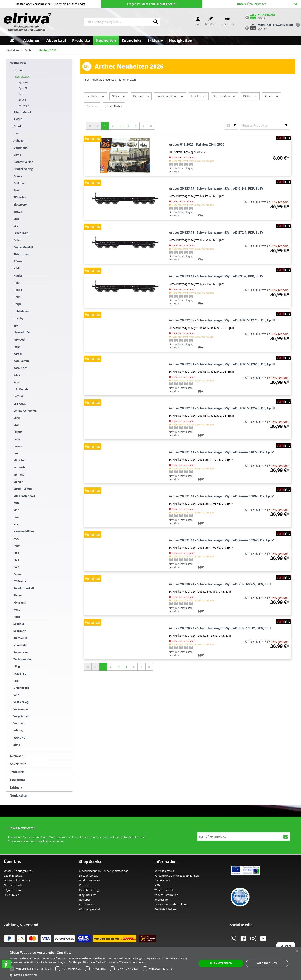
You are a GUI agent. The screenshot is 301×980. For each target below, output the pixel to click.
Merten (18, 482)
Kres (16, 382)
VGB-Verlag (21, 702)
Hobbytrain (21, 311)
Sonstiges (24, 106)
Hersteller (96, 96)
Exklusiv (16, 788)
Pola (16, 567)
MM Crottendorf (24, 496)
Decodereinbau (89, 876)
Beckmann (21, 148)
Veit (16, 695)
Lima (17, 439)
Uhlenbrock (21, 688)
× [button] (297, 951)
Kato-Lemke (21, 361)
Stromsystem (225, 96)
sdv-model (20, 645)
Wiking (18, 730)
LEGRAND (20, 403)
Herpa (18, 304)
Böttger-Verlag (23, 162)
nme (16, 517)
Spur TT (23, 88)
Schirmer (19, 631)
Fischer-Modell (23, 247)
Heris (17, 297)
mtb (16, 503)
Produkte (17, 772)
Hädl (17, 268)
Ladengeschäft (13, 876)
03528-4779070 (167, 4)
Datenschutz (162, 880)
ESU (16, 226)
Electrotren (21, 204)
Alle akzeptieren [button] (221, 963)
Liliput (18, 432)
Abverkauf (18, 764)
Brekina (19, 183)
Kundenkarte (87, 904)
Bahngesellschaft (170, 96)
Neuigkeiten (19, 795)
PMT (16, 560)
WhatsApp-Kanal (89, 909)
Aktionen (17, 756)
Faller (17, 240)
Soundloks (18, 780)
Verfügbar (116, 106)
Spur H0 (23, 82)
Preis (92, 106)
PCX (16, 539)
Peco (17, 546)
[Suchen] (156, 22)
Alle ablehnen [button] (267, 963)
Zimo (17, 745)
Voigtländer (21, 716)
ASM (16, 133)
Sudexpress (21, 652)
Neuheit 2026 (22, 77)
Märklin (19, 460)
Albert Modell (23, 112)
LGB (16, 425)
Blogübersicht (88, 895)
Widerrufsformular (166, 895)
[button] (6, 964)
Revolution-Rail (24, 588)
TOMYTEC (20, 674)
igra (16, 325)
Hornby (18, 318)
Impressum (161, 900)
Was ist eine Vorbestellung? (171, 904)
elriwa (18, 212)
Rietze (18, 595)
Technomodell (23, 659)
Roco (17, 617)
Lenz (17, 418)
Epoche (199, 96)
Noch (17, 524)
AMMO (18, 119)
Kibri (17, 375)
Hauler (18, 276)
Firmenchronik (13, 885)
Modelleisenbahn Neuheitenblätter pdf (103, 871)
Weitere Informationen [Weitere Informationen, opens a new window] (132, 962)
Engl (16, 219)
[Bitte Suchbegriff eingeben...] (117, 22)
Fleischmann (22, 254)
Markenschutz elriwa (17, 880)
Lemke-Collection (25, 411)
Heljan (18, 290)
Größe (119, 96)
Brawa (18, 176)
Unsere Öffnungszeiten (18, 871)
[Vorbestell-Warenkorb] (268, 27)
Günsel (18, 261)
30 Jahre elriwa (13, 890)
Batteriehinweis (164, 871)
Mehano (19, 475)
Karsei (18, 354)
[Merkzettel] (211, 22)
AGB (157, 885)
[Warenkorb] (259, 17)
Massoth (19, 467)
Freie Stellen (12, 895)
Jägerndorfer (22, 332)
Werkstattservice (90, 880)
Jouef (17, 347)
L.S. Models (21, 389)
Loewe (18, 446)
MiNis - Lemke (23, 489)
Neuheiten (18, 63)
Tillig (17, 666)
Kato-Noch (20, 368)
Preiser (18, 574)
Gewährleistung (89, 890)
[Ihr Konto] (198, 22)
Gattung (141, 96)
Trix (16, 681)
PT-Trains (20, 581)
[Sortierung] (265, 125)
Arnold (18, 126)
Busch (17, 190)
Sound (271, 96)
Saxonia (19, 624)
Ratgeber (85, 900)
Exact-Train (21, 233)
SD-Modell (20, 638)
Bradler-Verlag (23, 169)
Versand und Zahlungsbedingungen (177, 876)
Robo (17, 610)
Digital (250, 96)
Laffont (18, 396)
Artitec (18, 70)
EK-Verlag (20, 197)
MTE (16, 510)
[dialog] (150, 963)
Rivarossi (19, 602)
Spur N (23, 94)
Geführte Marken (165, 909)
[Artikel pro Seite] (231, 125)
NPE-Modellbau (24, 531)
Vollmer (19, 723)
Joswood (19, 340)
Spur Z (22, 100)
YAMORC (19, 737)
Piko (16, 553)
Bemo (17, 155)
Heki (17, 283)
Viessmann (21, 709)
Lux (16, 453)
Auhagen (19, 141)
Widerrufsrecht (164, 890)
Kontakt (84, 885)
